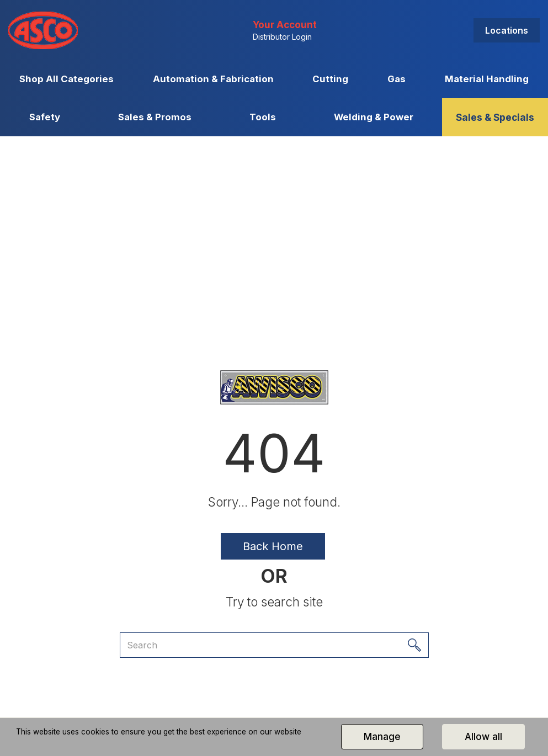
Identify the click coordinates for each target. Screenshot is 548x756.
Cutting (330, 79)
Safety (45, 117)
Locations (507, 30)
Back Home (273, 546)
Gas (397, 79)
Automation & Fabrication (213, 79)
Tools (263, 117)
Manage (382, 737)
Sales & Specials (495, 117)
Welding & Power (374, 117)
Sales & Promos (155, 117)
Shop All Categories (66, 79)
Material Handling (487, 79)
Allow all (483, 737)
